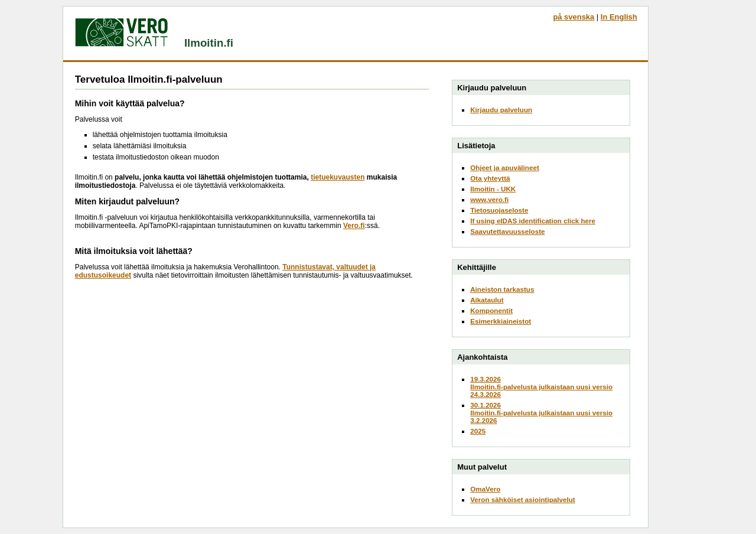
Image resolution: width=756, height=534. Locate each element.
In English (619, 17)
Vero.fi (354, 226)
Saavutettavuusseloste (507, 231)
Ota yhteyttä (490, 178)
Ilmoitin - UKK (493, 189)
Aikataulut (487, 300)
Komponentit (491, 310)
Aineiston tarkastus (502, 289)
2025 (478, 431)
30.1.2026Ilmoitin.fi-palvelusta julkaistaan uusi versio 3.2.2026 (541, 413)
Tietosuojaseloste (499, 210)
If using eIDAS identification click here (533, 221)
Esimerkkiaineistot (501, 321)
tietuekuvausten (338, 177)
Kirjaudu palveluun (501, 110)
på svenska (573, 17)
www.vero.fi (489, 199)
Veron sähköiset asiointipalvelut (523, 499)
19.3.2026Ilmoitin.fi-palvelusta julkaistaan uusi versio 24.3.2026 (541, 387)
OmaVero (485, 489)
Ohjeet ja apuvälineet (505, 167)
